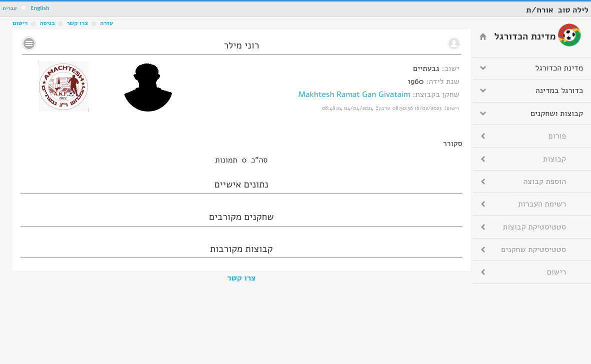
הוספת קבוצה (545, 181)
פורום (557, 136)
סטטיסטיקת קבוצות (534, 227)
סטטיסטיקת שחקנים (533, 249)
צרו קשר (241, 278)
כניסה (47, 23)
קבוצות (554, 159)
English (40, 8)
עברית (10, 8)
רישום (20, 23)
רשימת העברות (542, 204)
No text (29, 43)
